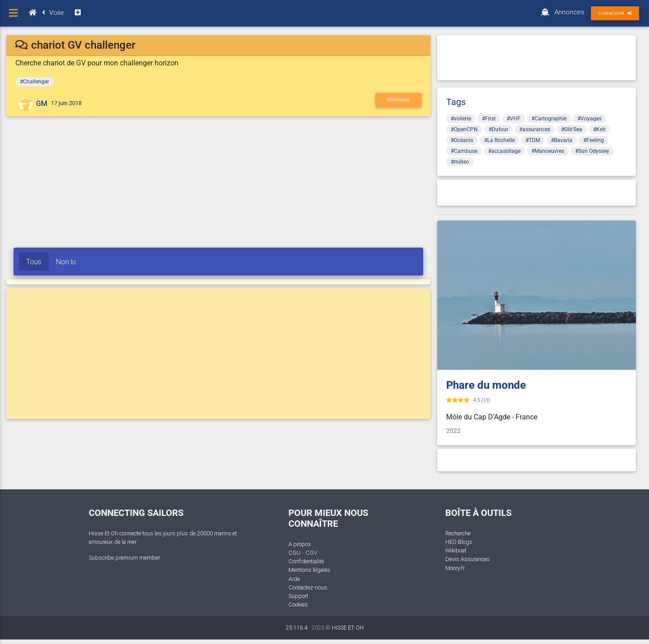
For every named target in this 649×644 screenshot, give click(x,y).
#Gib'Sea (572, 129)
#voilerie (461, 119)
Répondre (399, 100)
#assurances (535, 129)
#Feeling (594, 140)
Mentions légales (309, 570)
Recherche (458, 533)
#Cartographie (549, 119)
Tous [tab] (34, 262)
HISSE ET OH (348, 628)
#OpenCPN (464, 129)
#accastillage (504, 151)
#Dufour (498, 129)
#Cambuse (464, 151)
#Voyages (590, 119)
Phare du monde (486, 385)
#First (489, 119)
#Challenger (34, 82)
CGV (311, 553)
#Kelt (599, 129)
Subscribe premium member (124, 558)
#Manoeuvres (548, 151)
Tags (456, 102)
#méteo (460, 162)
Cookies (298, 605)
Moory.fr (455, 568)
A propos (300, 544)
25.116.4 (297, 628)
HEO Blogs (459, 542)
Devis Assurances (468, 559)
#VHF (514, 119)
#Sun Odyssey (592, 151)
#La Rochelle (499, 140)
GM (42, 103)
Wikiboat (456, 550)
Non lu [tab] (66, 262)
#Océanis (462, 140)
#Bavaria (562, 140)
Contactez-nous (308, 587)
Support (298, 596)
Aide (294, 579)
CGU (295, 553)
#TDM (533, 140)
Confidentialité (306, 561)
